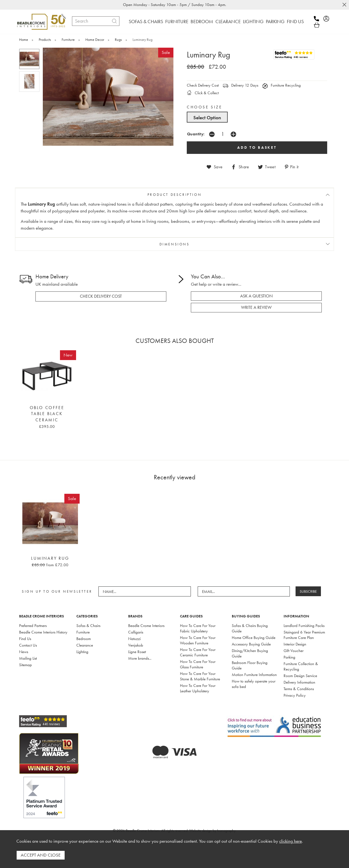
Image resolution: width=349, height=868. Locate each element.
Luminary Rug (50, 558)
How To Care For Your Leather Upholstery (198, 688)
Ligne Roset (137, 652)
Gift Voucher (294, 651)
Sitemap (25, 665)
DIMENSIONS (175, 244)
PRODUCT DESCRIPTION (174, 195)
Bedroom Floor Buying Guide (250, 665)
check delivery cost (101, 296)
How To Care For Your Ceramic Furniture (198, 652)
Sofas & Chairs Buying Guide (250, 628)
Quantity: (196, 134)
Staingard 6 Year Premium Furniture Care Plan (304, 635)
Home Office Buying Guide (254, 638)
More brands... (140, 658)
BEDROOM (202, 21)
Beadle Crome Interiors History (43, 632)
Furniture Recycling (282, 85)
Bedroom (84, 639)
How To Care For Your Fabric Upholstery (198, 628)
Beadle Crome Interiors (146, 626)
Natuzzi (134, 639)
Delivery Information (299, 682)
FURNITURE (177, 21)
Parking (289, 657)
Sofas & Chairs (88, 626)
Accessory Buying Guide (251, 644)
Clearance (85, 645)
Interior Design (295, 644)
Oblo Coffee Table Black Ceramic (47, 414)
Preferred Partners (33, 626)
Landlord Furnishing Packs (304, 626)
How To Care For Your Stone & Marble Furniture (200, 676)
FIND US (295, 21)
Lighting (82, 652)
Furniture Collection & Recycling (301, 666)
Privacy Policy (295, 695)
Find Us (25, 639)
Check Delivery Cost (203, 85)
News (24, 652)
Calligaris (136, 632)
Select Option (207, 118)
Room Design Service (300, 676)
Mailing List (28, 658)
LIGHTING (253, 21)
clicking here (291, 841)
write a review (256, 307)
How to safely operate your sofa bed (254, 684)
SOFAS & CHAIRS (146, 21)
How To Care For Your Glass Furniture (198, 664)
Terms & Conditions (299, 689)
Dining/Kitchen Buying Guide (250, 653)
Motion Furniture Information (254, 675)
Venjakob (136, 645)
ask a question (256, 296)
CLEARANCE (228, 21)
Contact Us (28, 645)
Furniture (83, 632)
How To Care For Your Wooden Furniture (198, 640)
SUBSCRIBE (308, 591)
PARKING (275, 21)
